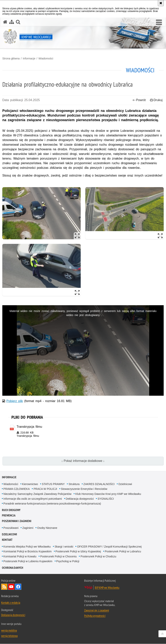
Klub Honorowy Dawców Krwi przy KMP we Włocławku (108, 494)
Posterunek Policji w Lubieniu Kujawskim (28, 561)
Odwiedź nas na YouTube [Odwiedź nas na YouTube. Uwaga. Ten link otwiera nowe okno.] (11, 587)
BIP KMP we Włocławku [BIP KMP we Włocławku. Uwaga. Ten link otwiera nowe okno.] (107, 588)
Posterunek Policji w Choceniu (58, 557)
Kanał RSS (4, 587)
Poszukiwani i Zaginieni (17, 521)
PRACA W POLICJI (45, 489)
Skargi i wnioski (64, 547)
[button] (159, 22)
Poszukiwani (11, 528)
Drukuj (156, 100)
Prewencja (9, 516)
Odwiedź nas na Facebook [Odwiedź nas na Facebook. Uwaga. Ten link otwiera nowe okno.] (18, 587)
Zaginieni (28, 528)
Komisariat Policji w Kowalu (20, 557)
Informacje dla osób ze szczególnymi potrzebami (33, 499)
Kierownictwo (30, 484)
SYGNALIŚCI (106, 499)
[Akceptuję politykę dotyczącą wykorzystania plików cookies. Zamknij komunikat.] (161, 3)
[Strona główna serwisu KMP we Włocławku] (5, 22)
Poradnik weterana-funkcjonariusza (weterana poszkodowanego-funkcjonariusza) (52, 504)
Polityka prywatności (95, 616)
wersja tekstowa (9, 636)
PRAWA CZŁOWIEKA (17, 489)
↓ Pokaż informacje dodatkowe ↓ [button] (83, 461)
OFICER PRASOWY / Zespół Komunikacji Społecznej (109, 547)
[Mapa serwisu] (12, 22)
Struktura (74, 484)
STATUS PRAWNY (53, 484)
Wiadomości (46, 58)
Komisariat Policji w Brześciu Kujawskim (28, 552)
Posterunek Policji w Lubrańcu (123, 552)
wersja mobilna (9, 630)
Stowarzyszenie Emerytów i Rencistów (84, 489)
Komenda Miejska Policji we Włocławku (27, 547)
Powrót (139, 100)
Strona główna (11, 58)
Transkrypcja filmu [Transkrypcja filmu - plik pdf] (29, 427)
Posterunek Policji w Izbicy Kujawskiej (78, 552)
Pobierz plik (15, 401)
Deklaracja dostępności (80, 499)
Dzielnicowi (125, 484)
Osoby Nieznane (47, 528)
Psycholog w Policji (68, 561)
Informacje (29, 58)
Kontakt (7, 540)
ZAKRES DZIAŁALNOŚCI (99, 484)
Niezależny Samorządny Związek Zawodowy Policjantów (38, 494)
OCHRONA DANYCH (13, 568)
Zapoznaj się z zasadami (97, 610)
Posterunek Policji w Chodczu (98, 557)
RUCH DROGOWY (11, 510)
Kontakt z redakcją (11, 603)
